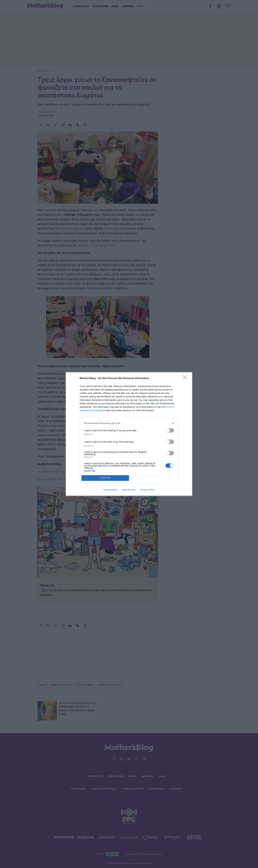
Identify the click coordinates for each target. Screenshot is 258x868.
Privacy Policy (148, 490)
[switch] (170, 430)
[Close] (186, 378)
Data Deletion (110, 490)
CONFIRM (105, 478)
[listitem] (129, 423)
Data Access (129, 490)
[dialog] (129, 434)
